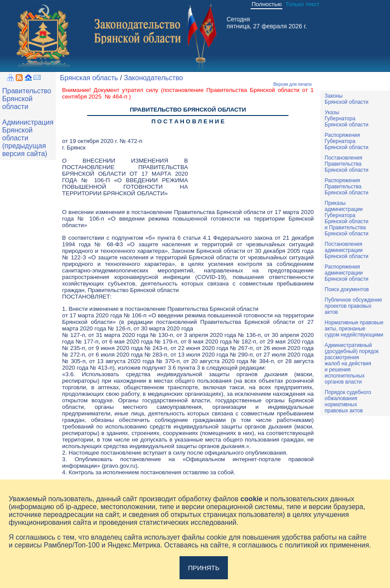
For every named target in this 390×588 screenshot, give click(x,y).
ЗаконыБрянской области (347, 99)
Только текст (302, 4)
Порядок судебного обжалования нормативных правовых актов (348, 401)
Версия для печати (292, 84)
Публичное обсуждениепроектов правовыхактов (353, 306)
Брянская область (89, 78)
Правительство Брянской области (27, 99)
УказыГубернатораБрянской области (347, 119)
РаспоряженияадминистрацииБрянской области (347, 273)
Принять (203, 568)
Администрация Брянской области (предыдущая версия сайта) (28, 138)
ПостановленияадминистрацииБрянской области (347, 250)
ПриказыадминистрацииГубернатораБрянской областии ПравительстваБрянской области (347, 218)
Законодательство (153, 78)
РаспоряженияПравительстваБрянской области (347, 187)
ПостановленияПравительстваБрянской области (347, 164)
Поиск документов (347, 289)
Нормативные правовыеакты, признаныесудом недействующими (354, 329)
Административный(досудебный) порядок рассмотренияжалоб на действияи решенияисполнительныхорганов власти (352, 364)
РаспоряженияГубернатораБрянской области (347, 141)
